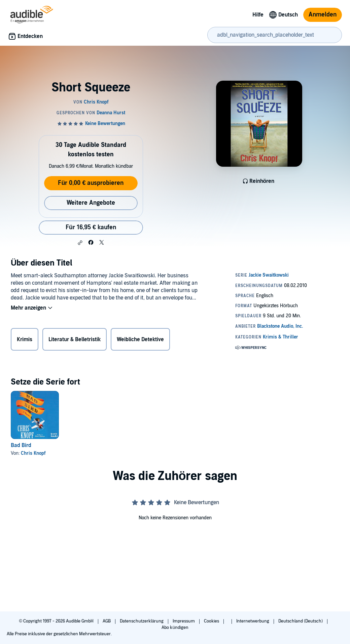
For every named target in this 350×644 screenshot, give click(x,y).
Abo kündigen (175, 628)
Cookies (212, 621)
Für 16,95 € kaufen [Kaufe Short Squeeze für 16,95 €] (91, 227)
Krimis (25, 339)
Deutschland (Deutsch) (301, 621)
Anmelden (323, 15)
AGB (107, 621)
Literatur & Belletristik (75, 339)
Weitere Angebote (91, 203)
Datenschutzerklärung (142, 621)
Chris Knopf (33, 453)
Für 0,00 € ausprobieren (91, 183)
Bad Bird (21, 445)
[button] (80, 243)
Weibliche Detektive (140, 339)
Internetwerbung (253, 621)
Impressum (184, 621)
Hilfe (258, 15)
